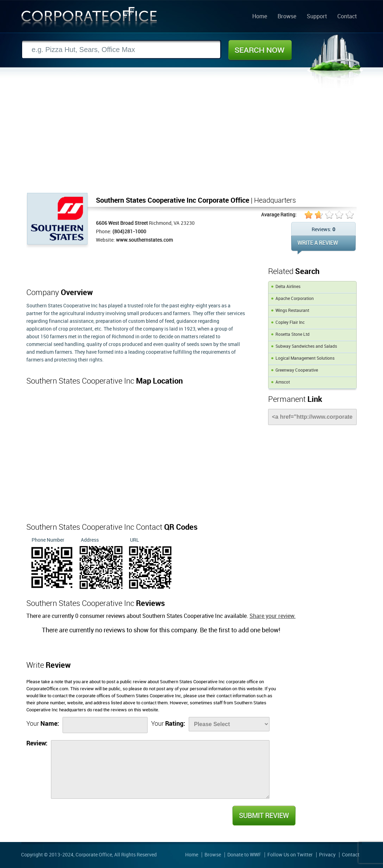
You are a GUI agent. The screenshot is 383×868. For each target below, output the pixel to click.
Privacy (327, 855)
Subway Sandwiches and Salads (306, 347)
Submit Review (264, 816)
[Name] (105, 725)
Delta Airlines (288, 287)
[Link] (312, 417)
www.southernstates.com (144, 240)
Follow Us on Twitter (290, 855)
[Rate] (229, 724)
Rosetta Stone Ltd (293, 335)
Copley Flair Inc (290, 323)
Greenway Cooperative (297, 370)
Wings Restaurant (292, 311)
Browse (287, 17)
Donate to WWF (244, 855)
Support (317, 17)
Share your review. (272, 616)
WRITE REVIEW (323, 245)
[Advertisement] (191, 140)
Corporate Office (89, 19)
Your (43, 724)
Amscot (283, 382)
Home (260, 17)
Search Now (260, 50)
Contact (347, 17)
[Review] (160, 769)
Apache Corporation (295, 299)
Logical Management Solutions (305, 358)
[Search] (121, 50)
